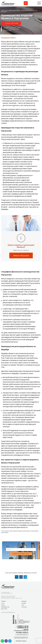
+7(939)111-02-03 (22, 626)
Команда (24, 601)
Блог (7, 10)
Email (7, 546)
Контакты (24, 607)
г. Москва (25, 629)
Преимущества (5, 607)
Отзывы (24, 603)
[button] (11, 23)
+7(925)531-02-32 (22, 628)
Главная (3, 10)
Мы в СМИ (4, 609)
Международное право (14, 10)
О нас (3, 603)
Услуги (3, 605)
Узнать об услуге (21, 255)
